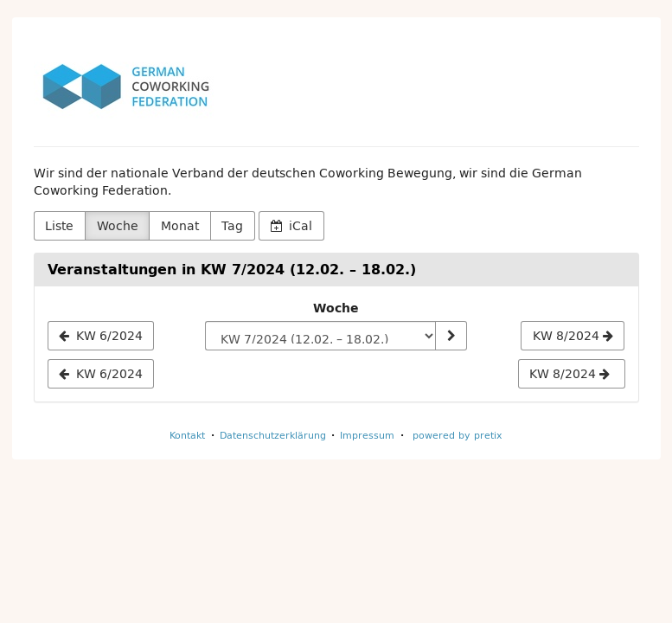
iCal (292, 226)
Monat (180, 226)
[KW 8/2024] (573, 336)
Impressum (367, 435)
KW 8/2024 (570, 374)
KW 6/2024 (101, 374)
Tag (232, 226)
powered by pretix (458, 435)
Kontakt (187, 435)
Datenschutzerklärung (273, 435)
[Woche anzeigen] (451, 336)
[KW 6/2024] (101, 336)
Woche (118, 226)
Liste (59, 226)
